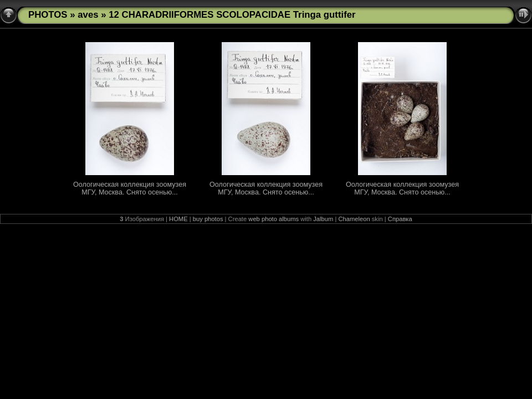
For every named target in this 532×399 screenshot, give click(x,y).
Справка (400, 219)
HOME (178, 219)
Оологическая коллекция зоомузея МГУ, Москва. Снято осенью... (130, 188)
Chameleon (354, 219)
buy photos (208, 219)
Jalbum (323, 219)
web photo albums (273, 219)
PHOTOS (48, 15)
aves (88, 15)
